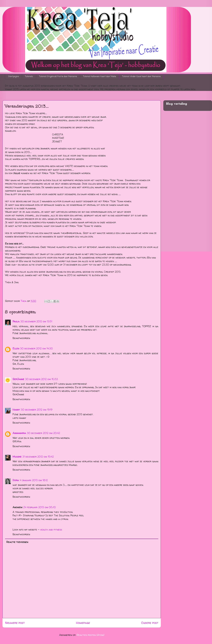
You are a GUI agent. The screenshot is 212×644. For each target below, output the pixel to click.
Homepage (83, 623)
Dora (16, 480)
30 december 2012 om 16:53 (42, 379)
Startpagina (14, 76)
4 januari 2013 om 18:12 (34, 480)
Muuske (17, 457)
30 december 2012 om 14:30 (36, 348)
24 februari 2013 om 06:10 (39, 507)
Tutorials (29, 76)
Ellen (16, 348)
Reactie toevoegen (17, 542)
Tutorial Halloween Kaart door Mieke (100, 76)
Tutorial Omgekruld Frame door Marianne (58, 76)
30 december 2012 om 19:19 (37, 410)
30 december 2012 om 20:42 (43, 433)
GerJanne (18, 379)
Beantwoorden (21, 338)
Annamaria (19, 433)
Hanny (16, 410)
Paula (16, 321)
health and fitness (51, 530)
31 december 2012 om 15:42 (38, 457)
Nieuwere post (15, 623)
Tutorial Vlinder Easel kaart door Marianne (141, 76)
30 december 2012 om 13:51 (36, 321)
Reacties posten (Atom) (90, 635)
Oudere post (150, 623)
